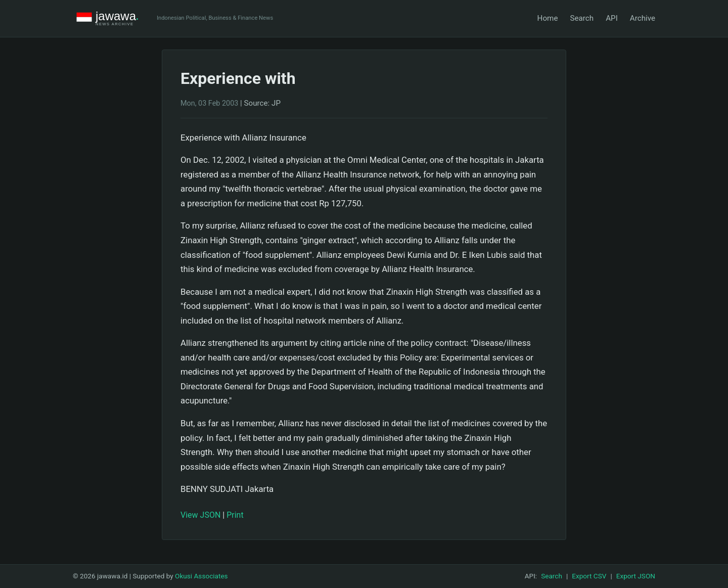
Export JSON (636, 576)
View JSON (200, 515)
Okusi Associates (201, 576)
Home (548, 18)
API (612, 18)
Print (235, 515)
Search (582, 18)
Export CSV (589, 576)
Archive (643, 18)
